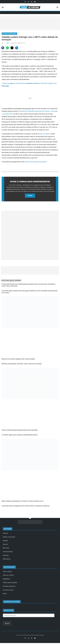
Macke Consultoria (44, 134)
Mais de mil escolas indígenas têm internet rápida (18, 359)
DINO (8, 43)
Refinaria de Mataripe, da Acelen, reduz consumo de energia (22, 364)
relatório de (24, 111)
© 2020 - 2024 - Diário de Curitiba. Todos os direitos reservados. (30, 636)
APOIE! (30, 196)
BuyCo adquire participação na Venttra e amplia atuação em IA (22, 501)
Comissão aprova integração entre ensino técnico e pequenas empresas (26, 506)
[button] (3, 7)
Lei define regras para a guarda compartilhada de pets (20, 435)
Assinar (7, 624)
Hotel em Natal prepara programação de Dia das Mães (20, 430)
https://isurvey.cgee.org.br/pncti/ (36, 162)
